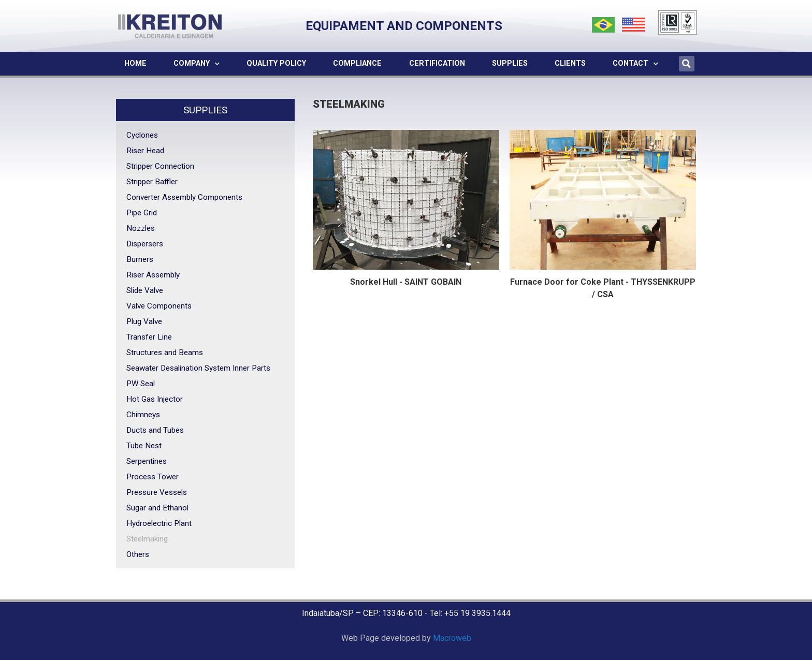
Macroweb (452, 638)
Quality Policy (276, 63)
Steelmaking (147, 539)
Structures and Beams (165, 353)
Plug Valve (144, 321)
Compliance (357, 63)
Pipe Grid (142, 213)
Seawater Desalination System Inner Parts (198, 368)
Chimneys (143, 415)
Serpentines (147, 461)
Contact (635, 64)
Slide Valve (145, 290)
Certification (437, 63)
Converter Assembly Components (184, 197)
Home (135, 63)
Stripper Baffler (152, 182)
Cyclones (142, 135)
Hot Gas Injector (155, 399)
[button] (687, 64)
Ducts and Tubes (155, 430)
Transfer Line (149, 337)
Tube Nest (144, 446)
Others (138, 554)
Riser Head (145, 151)
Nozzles (141, 228)
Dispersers (145, 244)
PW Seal (141, 384)
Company (197, 64)
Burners (140, 259)
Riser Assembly (153, 275)
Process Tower (153, 477)
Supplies (510, 63)
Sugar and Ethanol (157, 508)
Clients (570, 63)
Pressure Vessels (157, 492)
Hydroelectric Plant (159, 523)
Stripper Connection (160, 166)
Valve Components (159, 306)
